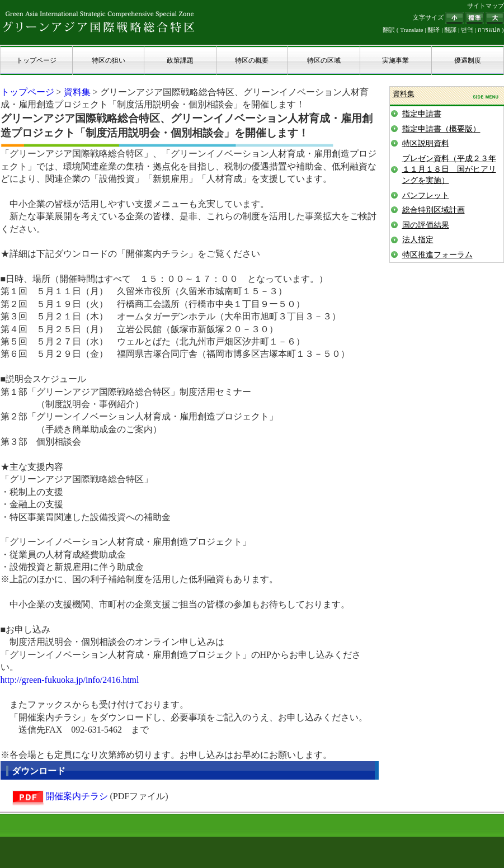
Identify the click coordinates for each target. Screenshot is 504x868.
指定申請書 (422, 114)
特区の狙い (109, 60)
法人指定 (418, 240)
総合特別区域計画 (434, 210)
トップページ (36, 60)
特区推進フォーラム (437, 255)
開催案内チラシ (77, 796)
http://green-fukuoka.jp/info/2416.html (70, 680)
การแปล (489, 30)
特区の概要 (252, 60)
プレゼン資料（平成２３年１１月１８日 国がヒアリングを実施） (449, 169)
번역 (467, 30)
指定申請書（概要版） (441, 129)
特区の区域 (324, 60)
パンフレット (426, 195)
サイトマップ (486, 6)
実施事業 (395, 60)
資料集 (77, 92)
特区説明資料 (426, 143)
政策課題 (180, 60)
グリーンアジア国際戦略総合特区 (99, 21)
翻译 (434, 30)
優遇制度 (468, 60)
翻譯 (450, 30)
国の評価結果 (426, 225)
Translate (411, 30)
